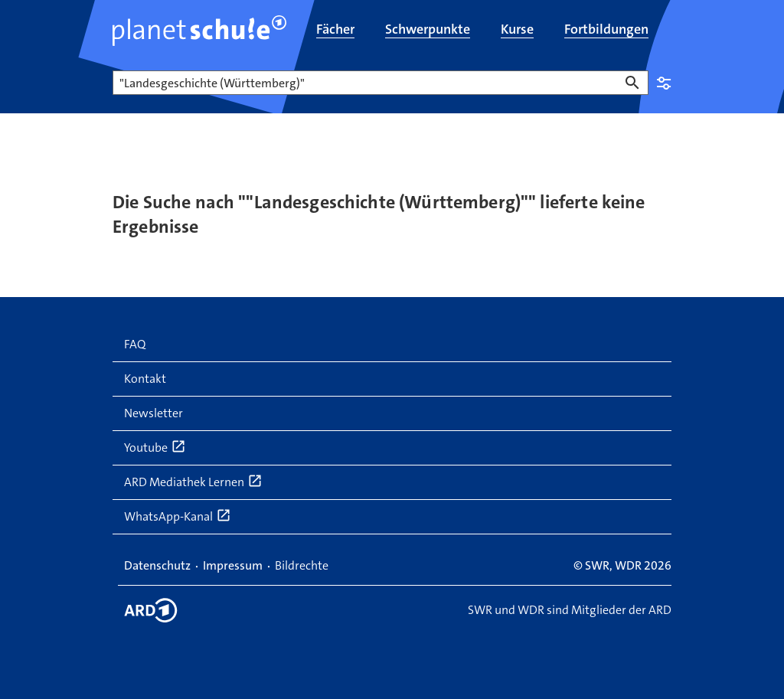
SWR (597, 565)
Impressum (233, 565)
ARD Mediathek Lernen (193, 482)
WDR (628, 565)
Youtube (155, 447)
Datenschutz (157, 565)
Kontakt (145, 379)
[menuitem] (335, 31)
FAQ (135, 344)
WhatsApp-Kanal (178, 516)
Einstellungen (664, 83)
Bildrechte (302, 565)
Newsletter (154, 413)
